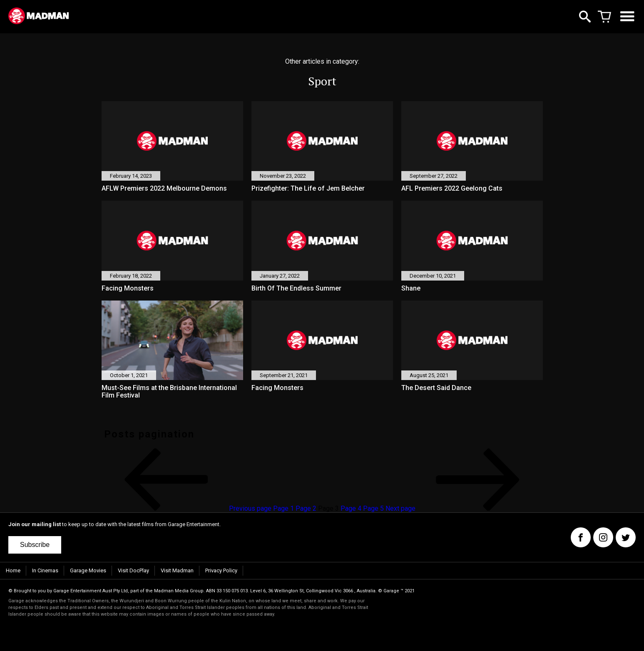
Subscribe (35, 545)
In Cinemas (45, 570)
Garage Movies (88, 570)
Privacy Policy (221, 570)
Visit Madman (177, 570)
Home (13, 570)
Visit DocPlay (133, 570)
